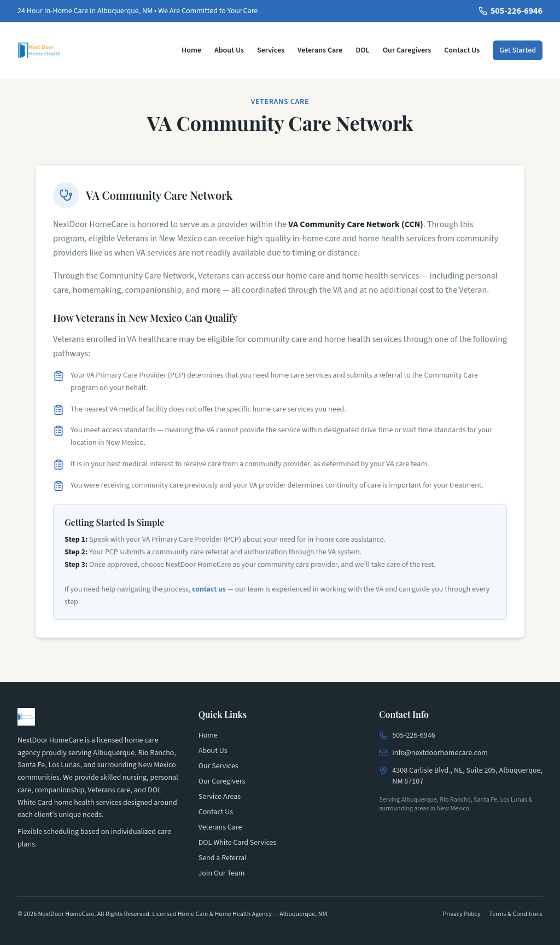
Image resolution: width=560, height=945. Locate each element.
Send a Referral (223, 858)
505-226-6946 (511, 11)
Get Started (518, 50)
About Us (229, 50)
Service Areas (220, 797)
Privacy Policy (461, 914)
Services (271, 50)
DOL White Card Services (238, 843)
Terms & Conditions (516, 914)
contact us (209, 589)
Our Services (218, 766)
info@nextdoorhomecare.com (440, 753)
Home (191, 50)
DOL (362, 50)
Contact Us (462, 50)
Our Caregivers (407, 50)
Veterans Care (320, 50)
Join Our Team (222, 873)
